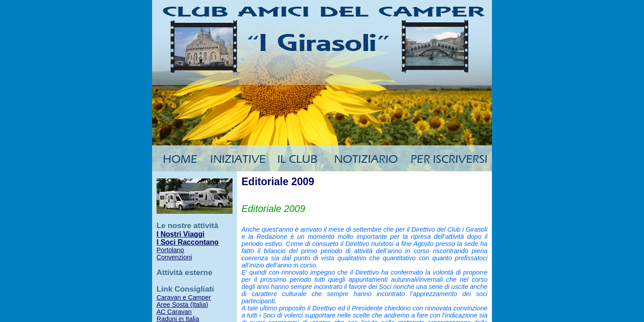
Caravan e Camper (184, 297)
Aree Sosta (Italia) (182, 305)
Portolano (170, 250)
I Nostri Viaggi (180, 234)
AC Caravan (174, 312)
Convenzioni (174, 257)
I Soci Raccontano (188, 242)
